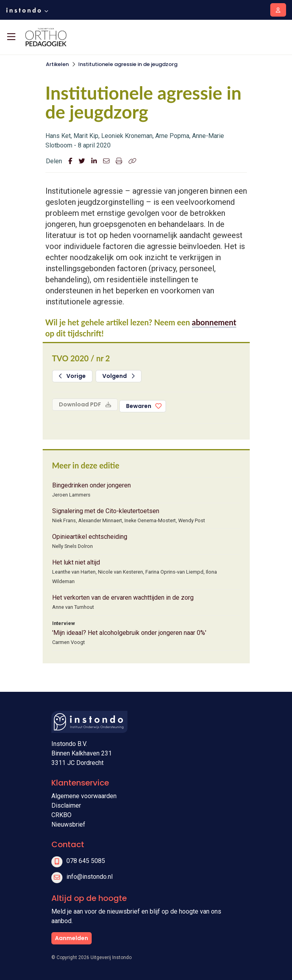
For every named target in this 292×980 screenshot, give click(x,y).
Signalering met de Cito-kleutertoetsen (106, 511)
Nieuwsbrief (68, 824)
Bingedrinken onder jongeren (91, 485)
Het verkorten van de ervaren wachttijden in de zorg (123, 598)
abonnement (214, 322)
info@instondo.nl (89, 877)
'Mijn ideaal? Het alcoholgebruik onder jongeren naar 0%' (129, 633)
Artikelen (57, 64)
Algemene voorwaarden (84, 796)
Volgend (119, 376)
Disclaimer (66, 805)
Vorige (73, 376)
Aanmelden (72, 938)
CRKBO (61, 815)
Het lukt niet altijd (76, 562)
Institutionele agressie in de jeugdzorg (128, 64)
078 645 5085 (86, 861)
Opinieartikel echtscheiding (90, 537)
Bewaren (139, 406)
